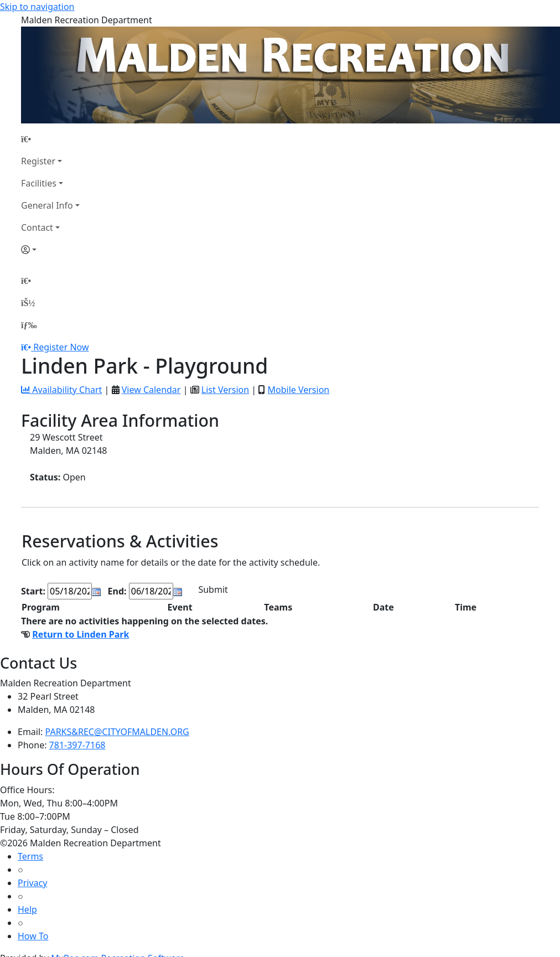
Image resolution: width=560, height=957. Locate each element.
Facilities (39, 183)
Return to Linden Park (81, 634)
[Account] (50, 250)
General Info (47, 205)
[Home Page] (50, 139)
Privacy (32, 883)
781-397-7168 (77, 745)
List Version (225, 390)
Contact (37, 227)
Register (38, 161)
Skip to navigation (37, 7)
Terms (30, 856)
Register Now (61, 347)
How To (33, 936)
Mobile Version (298, 390)
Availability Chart (61, 390)
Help (27, 909)
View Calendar (151, 390)
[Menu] (29, 325)
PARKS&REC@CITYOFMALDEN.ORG (117, 732)
